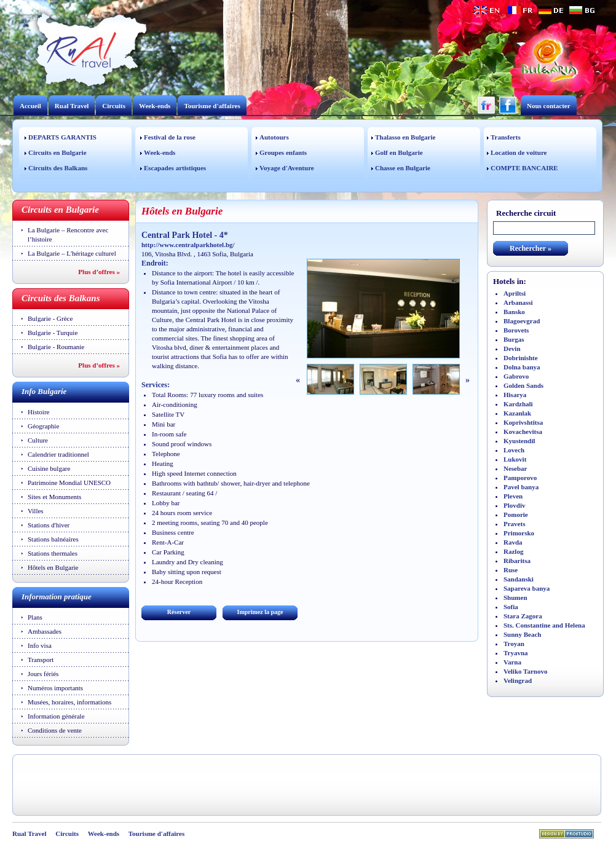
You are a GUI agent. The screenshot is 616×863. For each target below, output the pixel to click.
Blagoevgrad (522, 321)
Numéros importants (55, 688)
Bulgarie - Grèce (50, 318)
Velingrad (518, 680)
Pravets (514, 524)
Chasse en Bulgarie (403, 168)
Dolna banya (522, 367)
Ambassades (45, 631)
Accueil (30, 106)
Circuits (114, 106)
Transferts (506, 137)
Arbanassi (518, 302)
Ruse (511, 570)
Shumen (515, 597)
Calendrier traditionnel (58, 454)
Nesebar (515, 468)
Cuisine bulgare (49, 468)
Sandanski (519, 579)
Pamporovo (520, 478)
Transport (41, 660)
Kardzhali (518, 404)
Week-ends (155, 106)
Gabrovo (516, 376)
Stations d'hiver (49, 525)
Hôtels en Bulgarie (53, 567)
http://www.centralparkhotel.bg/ (188, 245)
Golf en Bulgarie (399, 152)
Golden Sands (523, 385)
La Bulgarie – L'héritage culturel (72, 253)
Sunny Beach (522, 634)
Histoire (38, 412)
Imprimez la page (260, 612)
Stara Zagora (523, 616)
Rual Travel (72, 106)
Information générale (56, 716)
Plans (35, 617)
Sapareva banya (527, 588)
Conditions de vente (55, 730)
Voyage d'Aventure (287, 168)
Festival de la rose (170, 137)
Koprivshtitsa (523, 422)
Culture (38, 440)
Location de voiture (519, 152)
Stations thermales (53, 553)
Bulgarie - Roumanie (56, 347)
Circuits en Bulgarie (57, 152)
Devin (512, 349)
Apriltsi (515, 293)
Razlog (513, 551)
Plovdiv (514, 505)
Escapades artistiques (175, 168)
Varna (512, 662)
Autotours (274, 137)
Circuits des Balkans (58, 168)
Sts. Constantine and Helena (544, 625)
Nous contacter (549, 106)
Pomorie (516, 514)
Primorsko (519, 533)
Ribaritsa (517, 561)
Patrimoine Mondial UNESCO (69, 483)
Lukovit (515, 459)
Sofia (511, 607)
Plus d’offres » (99, 272)
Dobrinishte (521, 358)
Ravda (513, 542)
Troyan (514, 644)
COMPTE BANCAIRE (524, 168)
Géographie (43, 426)
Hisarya (515, 395)
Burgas (514, 339)
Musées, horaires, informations (69, 702)
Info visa (40, 645)
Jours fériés (43, 674)
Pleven (513, 496)
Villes (36, 511)
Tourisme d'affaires (212, 106)
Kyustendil (519, 441)
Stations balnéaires (53, 539)
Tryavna (516, 653)
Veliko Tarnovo (525, 671)
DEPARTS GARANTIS (62, 137)
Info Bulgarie (44, 391)
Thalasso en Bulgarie (405, 137)
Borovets (516, 330)
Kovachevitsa (523, 431)
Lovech (514, 450)
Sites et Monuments (54, 497)
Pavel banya (521, 487)
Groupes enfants (283, 152)
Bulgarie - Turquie (53, 333)
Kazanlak (517, 413)
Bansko (514, 312)
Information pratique (57, 597)
